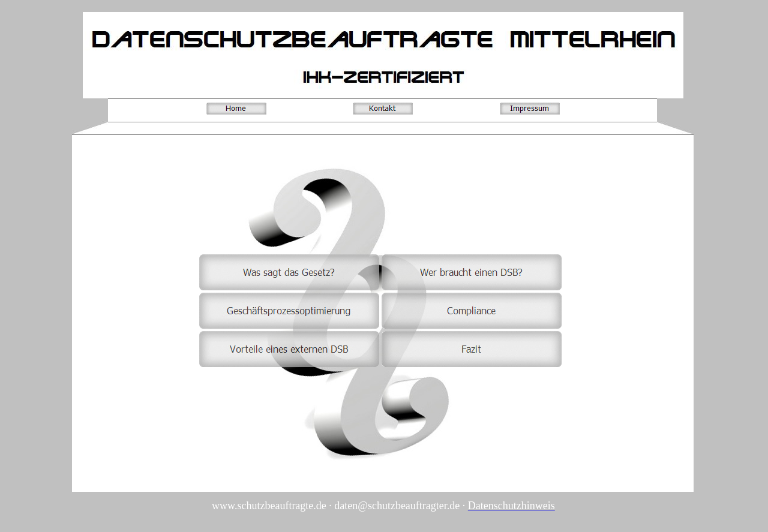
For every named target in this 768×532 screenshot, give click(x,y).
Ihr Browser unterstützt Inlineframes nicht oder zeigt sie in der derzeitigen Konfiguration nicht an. (380, 310)
